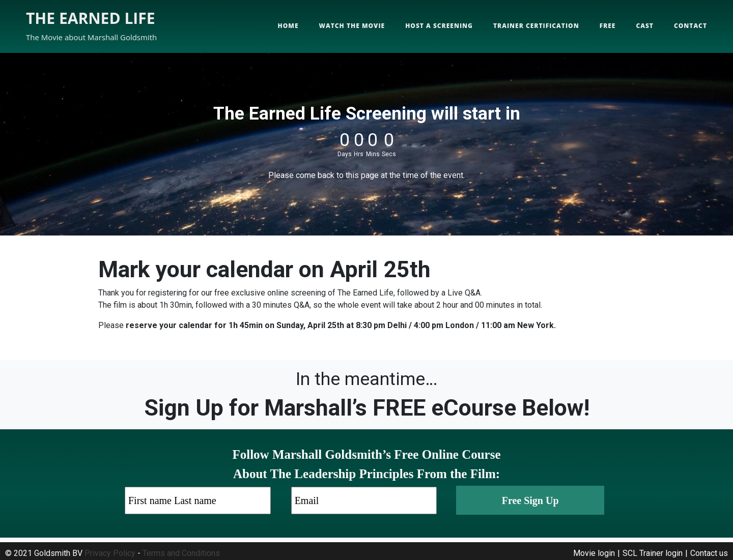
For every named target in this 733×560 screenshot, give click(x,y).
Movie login (594, 553)
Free (608, 26)
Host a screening (439, 26)
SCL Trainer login (653, 553)
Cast (645, 26)
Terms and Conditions (181, 553)
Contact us (709, 553)
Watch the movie (352, 26)
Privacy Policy (110, 553)
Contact (690, 26)
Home (288, 26)
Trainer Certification (536, 26)
